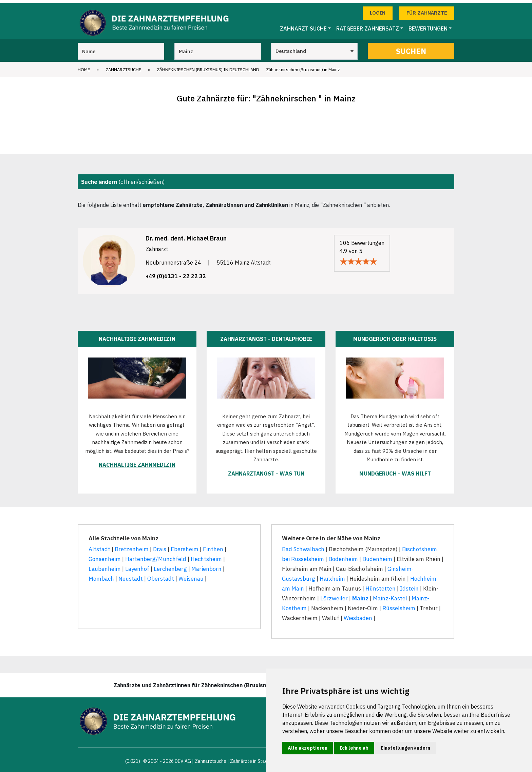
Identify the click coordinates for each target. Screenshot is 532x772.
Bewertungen (428, 25)
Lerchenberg (170, 566)
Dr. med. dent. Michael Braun (186, 235)
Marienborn (206, 566)
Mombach (101, 576)
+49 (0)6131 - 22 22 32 (176, 273)
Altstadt (99, 546)
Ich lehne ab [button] (354, 748)
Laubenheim (105, 566)
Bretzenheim (132, 546)
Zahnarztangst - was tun (266, 470)
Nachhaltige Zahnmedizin (137, 462)
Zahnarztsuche (123, 67)
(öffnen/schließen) (123, 179)
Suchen (411, 48)
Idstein (409, 585)
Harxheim (332, 576)
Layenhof (137, 566)
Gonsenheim (105, 556)
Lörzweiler (334, 595)
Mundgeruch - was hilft (395, 470)
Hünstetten (381, 585)
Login (378, 10)
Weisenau (191, 576)
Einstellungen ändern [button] (405, 748)
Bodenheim (343, 556)
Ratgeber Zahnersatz (368, 25)
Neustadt (131, 576)
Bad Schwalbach (303, 546)
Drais (160, 546)
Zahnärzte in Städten (252, 758)
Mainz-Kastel (390, 595)
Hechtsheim (206, 556)
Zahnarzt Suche (303, 25)
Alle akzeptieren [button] (308, 748)
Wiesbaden (358, 615)
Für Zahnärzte (427, 10)
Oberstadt (161, 576)
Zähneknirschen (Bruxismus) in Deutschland (208, 67)
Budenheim (377, 556)
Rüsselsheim (399, 605)
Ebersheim (185, 546)
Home (84, 67)
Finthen (213, 546)
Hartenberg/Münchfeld (156, 556)
